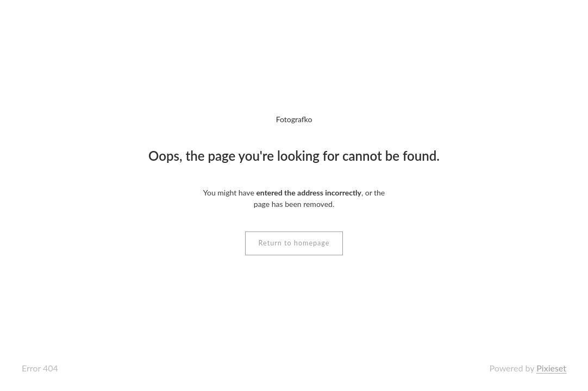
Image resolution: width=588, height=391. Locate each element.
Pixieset (551, 368)
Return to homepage (294, 243)
